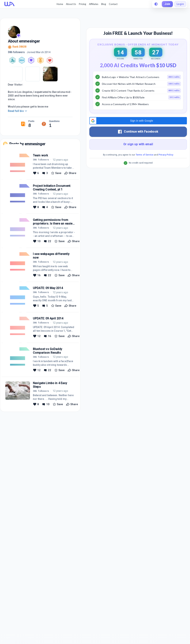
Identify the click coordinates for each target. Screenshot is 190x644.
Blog (104, 4)
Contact (113, 4)
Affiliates (94, 4)
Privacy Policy (166, 155)
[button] (138, 121)
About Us (71, 4)
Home (60, 4)
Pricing (82, 4)
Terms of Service (145, 155)
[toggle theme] (156, 4)
